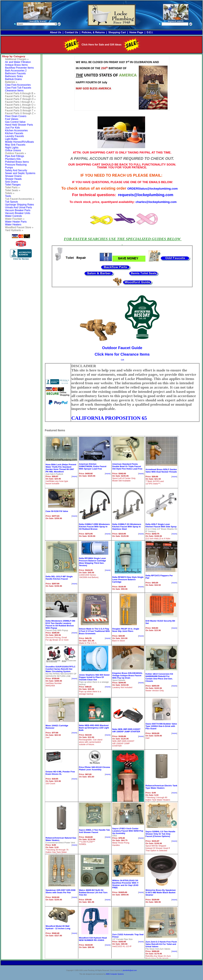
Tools (8, 196)
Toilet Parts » (12, 187)
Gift (122, 360)
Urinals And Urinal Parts (19, 207)
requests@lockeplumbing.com (146, 195)
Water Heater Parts (16, 222)
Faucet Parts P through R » (20, 108)
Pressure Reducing (16, 165)
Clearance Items (14, 91)
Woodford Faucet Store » (19, 227)
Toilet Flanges (13, 185)
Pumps (9, 168)
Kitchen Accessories (16, 130)
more (74, 476)
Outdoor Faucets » (16, 153)
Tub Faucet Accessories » (20, 199)
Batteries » (11, 82)
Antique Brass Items (16, 65)
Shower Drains (13, 176)
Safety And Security (16, 170)
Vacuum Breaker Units (18, 213)
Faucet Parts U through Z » (20, 113)
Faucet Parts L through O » (20, 105)
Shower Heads (13, 179)
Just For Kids (12, 128)
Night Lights (12, 148)
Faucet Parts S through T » (20, 110)
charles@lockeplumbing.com (156, 202)
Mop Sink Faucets (15, 145)
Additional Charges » (17, 59)
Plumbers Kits (13, 159)
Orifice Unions (13, 150)
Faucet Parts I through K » (20, 102)
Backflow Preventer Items (19, 68)
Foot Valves (12, 119)
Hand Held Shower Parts (19, 125)
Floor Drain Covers (16, 116)
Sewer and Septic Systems (20, 173)
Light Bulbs (11, 139)
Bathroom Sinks (14, 76)
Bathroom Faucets (15, 73)
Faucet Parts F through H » (20, 99)
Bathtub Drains (13, 79)
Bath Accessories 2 (16, 71)
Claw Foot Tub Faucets (18, 88)
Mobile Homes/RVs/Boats (20, 142)
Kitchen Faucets (14, 133)
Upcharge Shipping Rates (20, 205)
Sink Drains (12, 182)
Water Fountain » (15, 219)
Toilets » (10, 193)
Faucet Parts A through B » (20, 93)
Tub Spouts (11, 202)
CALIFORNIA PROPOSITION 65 (109, 418)
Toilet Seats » (13, 190)
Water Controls (13, 216)
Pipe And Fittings (15, 156)
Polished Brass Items (17, 162)
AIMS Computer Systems (115, 974)
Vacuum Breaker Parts (18, 210)
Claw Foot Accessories (18, 85)
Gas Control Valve (15, 122)
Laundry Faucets (15, 136)
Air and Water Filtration (18, 62)
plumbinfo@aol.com (130, 970)
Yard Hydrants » (14, 230)
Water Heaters (13, 225)
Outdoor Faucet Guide (122, 348)
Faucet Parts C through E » (20, 96)
